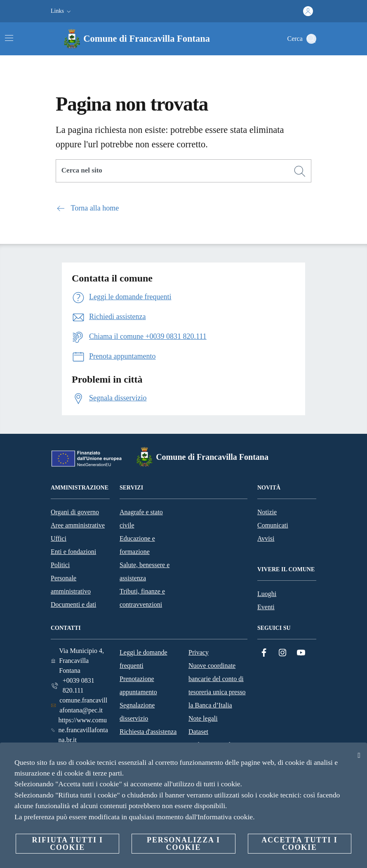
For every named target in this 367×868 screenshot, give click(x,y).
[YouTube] (301, 653)
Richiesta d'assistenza (148, 732)
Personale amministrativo (71, 585)
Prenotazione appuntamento (138, 685)
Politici (60, 565)
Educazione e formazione (137, 545)
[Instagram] (282, 653)
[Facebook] (264, 653)
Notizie (267, 512)
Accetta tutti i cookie (299, 844)
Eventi (266, 607)
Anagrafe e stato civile (141, 519)
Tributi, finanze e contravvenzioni (142, 598)
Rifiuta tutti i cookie (67, 844)
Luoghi (267, 594)
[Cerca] (311, 39)
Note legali (203, 718)
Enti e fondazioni (73, 552)
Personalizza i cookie (183, 844)
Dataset (198, 732)
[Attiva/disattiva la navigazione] (9, 38)
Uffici (59, 538)
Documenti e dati (73, 604)
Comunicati (273, 525)
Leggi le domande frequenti (144, 659)
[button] (62, 11)
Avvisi (266, 538)
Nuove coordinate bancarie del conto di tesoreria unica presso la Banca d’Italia (217, 685)
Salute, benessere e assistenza (145, 571)
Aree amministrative (78, 525)
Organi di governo (75, 512)
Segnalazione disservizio (137, 712)
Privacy (199, 652)
